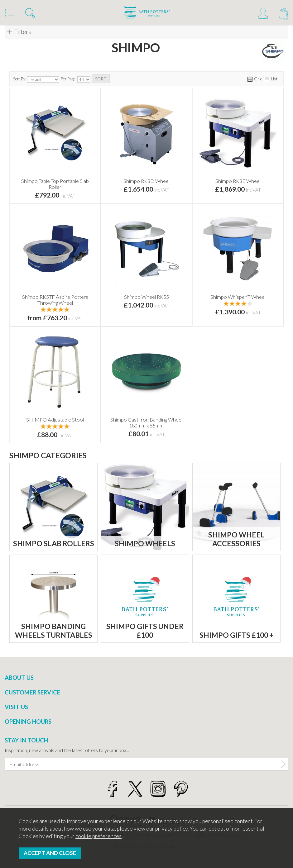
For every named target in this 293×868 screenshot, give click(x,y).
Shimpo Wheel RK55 (146, 297)
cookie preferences (98, 836)
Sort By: (36, 79)
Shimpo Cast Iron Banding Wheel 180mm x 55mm (146, 422)
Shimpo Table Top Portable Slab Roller (55, 184)
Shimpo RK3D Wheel (146, 181)
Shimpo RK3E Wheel (238, 181)
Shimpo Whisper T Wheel (238, 297)
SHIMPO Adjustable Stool (55, 420)
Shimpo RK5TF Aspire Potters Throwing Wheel (55, 300)
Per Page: (76, 79)
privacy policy (171, 829)
